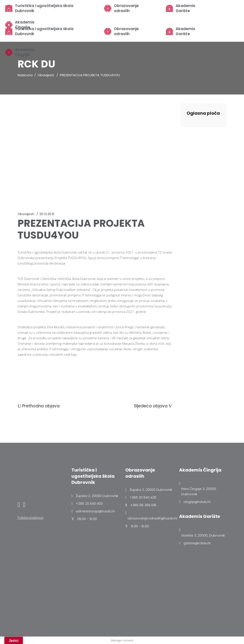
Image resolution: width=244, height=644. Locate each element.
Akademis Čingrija (25, 52)
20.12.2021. (47, 214)
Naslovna (25, 75)
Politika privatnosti (31, 518)
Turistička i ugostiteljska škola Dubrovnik (44, 8)
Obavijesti (46, 75)
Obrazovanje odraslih (126, 31)
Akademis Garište (185, 31)
